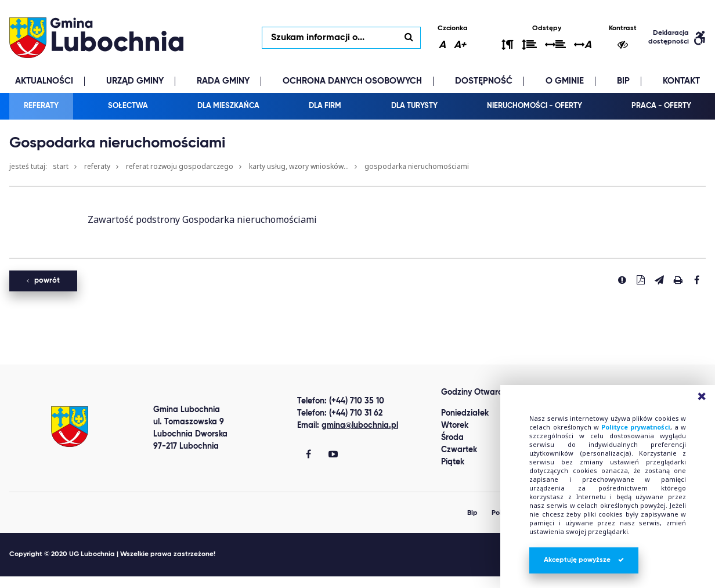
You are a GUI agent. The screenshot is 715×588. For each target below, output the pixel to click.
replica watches (176, 582)
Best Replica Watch (42, 582)
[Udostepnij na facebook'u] (696, 280)
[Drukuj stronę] (678, 280)
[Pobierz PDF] (641, 280)
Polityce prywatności (636, 427)
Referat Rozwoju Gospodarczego (180, 166)
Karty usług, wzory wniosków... (299, 166)
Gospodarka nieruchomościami (417, 166)
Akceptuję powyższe (584, 560)
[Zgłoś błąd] (622, 280)
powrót (43, 281)
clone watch (113, 582)
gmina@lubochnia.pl (360, 425)
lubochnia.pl (96, 38)
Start (61, 166)
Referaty (97, 166)
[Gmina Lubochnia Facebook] (308, 455)
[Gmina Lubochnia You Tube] (333, 455)
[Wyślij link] (659, 280)
